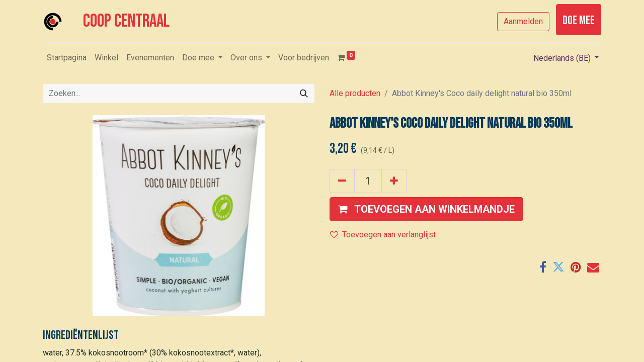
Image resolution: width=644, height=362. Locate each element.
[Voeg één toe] (394, 181)
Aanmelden (523, 21)
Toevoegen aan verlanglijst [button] (383, 235)
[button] (426, 209)
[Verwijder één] (342, 181)
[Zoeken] (304, 94)
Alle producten (355, 93)
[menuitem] (67, 58)
